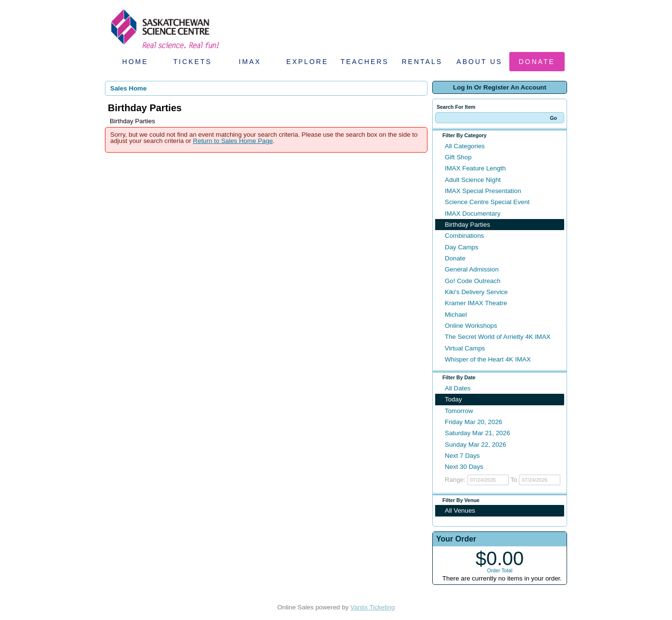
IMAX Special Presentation (483, 191)
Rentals (422, 62)
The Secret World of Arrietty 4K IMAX (498, 337)
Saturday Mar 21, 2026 (478, 433)
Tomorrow (459, 411)
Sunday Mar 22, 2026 (475, 445)
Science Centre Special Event (487, 202)
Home (135, 62)
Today (453, 399)
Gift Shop (458, 157)
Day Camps (462, 247)
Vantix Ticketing (373, 607)
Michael (456, 315)
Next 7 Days (462, 456)
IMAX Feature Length (475, 168)
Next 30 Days (464, 467)
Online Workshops (471, 326)
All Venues (460, 510)
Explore (307, 62)
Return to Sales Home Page (233, 141)
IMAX (250, 62)
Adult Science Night (473, 180)
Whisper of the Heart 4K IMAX (488, 359)
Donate (537, 62)
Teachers (364, 62)
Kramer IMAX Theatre (476, 303)
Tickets (193, 62)
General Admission (472, 269)
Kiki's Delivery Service (476, 292)
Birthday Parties (467, 225)
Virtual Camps (465, 348)
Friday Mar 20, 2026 (473, 422)
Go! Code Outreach (473, 281)
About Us (479, 62)
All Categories (465, 146)
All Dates (458, 388)
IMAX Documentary (473, 213)
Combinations (465, 236)
